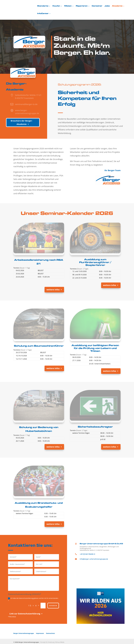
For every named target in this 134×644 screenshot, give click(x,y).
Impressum (40, 633)
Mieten (68, 6)
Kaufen (56, 6)
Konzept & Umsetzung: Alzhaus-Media (52, 642)
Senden (53, 606)
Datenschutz (50, 633)
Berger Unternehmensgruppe (24, 633)
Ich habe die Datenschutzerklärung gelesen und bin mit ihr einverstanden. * (33, 599)
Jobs (107, 6)
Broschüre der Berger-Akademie (22, 122)
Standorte (43, 6)
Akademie (117, 6)
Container (97, 6)
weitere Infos (53, 290)
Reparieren (82, 6)
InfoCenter (43, 14)
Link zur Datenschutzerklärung (25, 614)
